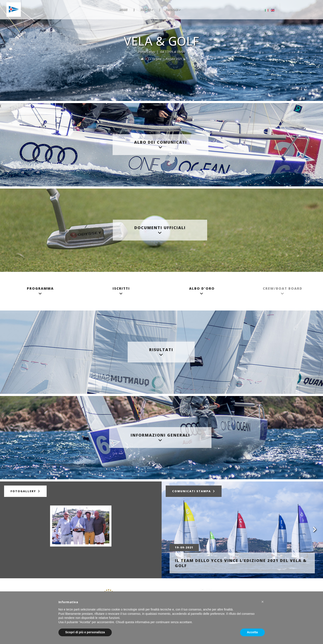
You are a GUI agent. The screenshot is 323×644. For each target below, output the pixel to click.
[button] (263, 602)
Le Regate (155, 59)
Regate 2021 (174, 59)
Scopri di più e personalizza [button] (85, 632)
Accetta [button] (252, 632)
